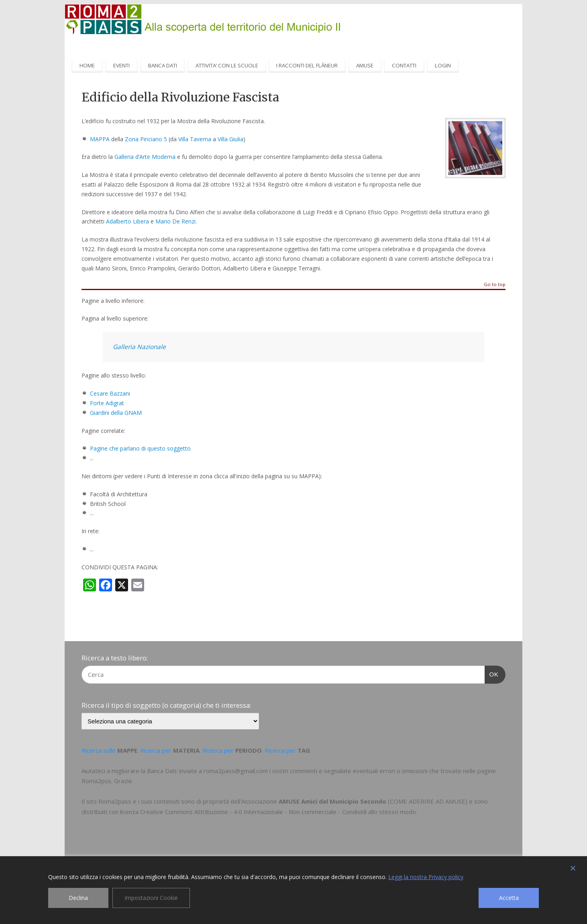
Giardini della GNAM (116, 413)
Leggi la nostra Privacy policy (426, 877)
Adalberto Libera (127, 221)
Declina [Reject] (78, 898)
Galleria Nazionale (139, 347)
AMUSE (365, 65)
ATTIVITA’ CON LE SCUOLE (227, 65)
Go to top (495, 285)
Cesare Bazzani (110, 393)
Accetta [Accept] (509, 898)
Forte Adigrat (107, 403)
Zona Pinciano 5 (146, 139)
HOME (87, 65)
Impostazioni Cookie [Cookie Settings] (151, 898)
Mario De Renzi (175, 221)
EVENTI (121, 65)
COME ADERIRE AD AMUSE (428, 801)
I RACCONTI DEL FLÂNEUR (307, 65)
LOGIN (443, 65)
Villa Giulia (230, 139)
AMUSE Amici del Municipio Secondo (332, 801)
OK (492, 673)
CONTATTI (404, 65)
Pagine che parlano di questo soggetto (140, 448)
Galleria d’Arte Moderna (145, 157)
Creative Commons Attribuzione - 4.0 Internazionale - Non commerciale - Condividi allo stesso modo (278, 812)
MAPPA (100, 139)
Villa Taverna (195, 139)
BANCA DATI (163, 65)
